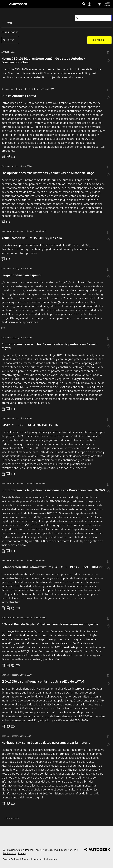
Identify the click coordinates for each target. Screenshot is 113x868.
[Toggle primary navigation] (3, 4)
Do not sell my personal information (39, 859)
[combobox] (98, 40)
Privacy (22, 853)
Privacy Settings (11, 859)
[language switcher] (91, 4)
